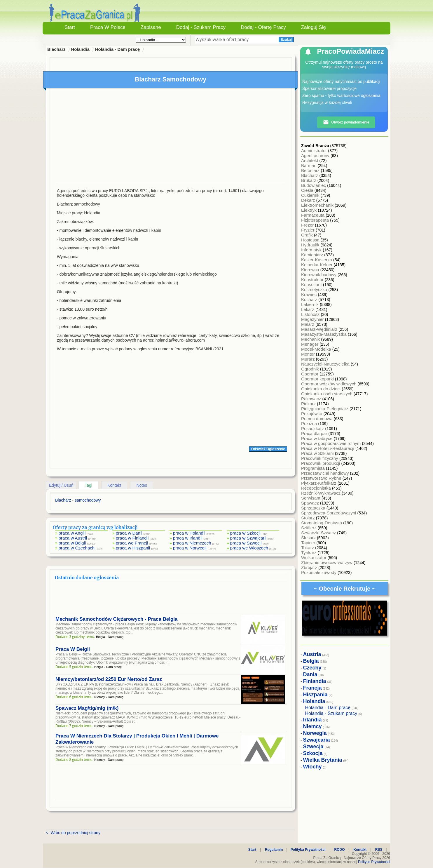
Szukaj (286, 40)
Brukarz (309, 180)
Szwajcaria (317, 740)
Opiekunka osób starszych (327, 394)
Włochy (312, 767)
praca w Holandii (189, 533)
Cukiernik (311, 195)
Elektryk (310, 210)
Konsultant (312, 285)
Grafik (308, 235)
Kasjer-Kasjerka (317, 260)
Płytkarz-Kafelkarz (319, 483)
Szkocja (313, 753)
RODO (340, 850)
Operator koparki (318, 379)
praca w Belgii (72, 543)
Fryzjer (308, 230)
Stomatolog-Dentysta (322, 523)
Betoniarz (311, 170)
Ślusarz (309, 538)
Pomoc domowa (317, 419)
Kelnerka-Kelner (317, 265)
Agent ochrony (316, 155)
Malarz (308, 324)
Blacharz (310, 175)
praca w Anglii (72, 533)
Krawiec (310, 294)
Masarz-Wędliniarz (320, 329)
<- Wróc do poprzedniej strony (73, 833)
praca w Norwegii (190, 548)
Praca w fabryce (317, 438)
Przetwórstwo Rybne (322, 478)
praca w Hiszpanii (133, 548)
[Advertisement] (171, 137)
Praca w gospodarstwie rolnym (331, 443)
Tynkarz (309, 553)
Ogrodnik (311, 369)
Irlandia (312, 720)
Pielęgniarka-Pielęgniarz (325, 409)
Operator (310, 374)
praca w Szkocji (245, 533)
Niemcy (312, 726)
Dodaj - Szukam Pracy (201, 27)
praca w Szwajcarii (248, 538)
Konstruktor (313, 280)
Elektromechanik (318, 205)
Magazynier (313, 319)
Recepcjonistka (317, 488)
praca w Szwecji (246, 543)
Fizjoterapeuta (316, 220)
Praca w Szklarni (318, 453)
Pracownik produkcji (321, 463)
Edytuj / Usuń (61, 485)
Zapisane (151, 27)
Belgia (311, 661)
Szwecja (313, 747)
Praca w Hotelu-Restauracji (328, 448)
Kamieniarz (313, 255)
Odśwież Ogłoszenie (268, 449)
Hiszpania (315, 695)
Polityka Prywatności (308, 850)
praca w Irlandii (188, 538)
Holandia (80, 49)
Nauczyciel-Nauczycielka (326, 364)
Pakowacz (312, 399)
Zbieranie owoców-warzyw (327, 562)
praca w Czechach (77, 548)
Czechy (312, 668)
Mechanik (311, 339)
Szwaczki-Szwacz (319, 533)
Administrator (315, 151)
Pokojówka (312, 414)
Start (70, 27)
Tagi (88, 485)
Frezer (308, 225)
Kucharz (310, 299)
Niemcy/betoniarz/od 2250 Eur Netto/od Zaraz (109, 679)
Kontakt (114, 485)
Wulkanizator (314, 557)
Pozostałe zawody (319, 572)
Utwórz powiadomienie (346, 122)
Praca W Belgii (73, 649)
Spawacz (311, 503)
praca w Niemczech (192, 543)
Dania (310, 674)
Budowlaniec (314, 185)
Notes (142, 485)
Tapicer (309, 543)
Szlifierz (309, 528)
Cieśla (308, 190)
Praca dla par (315, 433)
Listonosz (311, 314)
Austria (312, 654)
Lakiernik (310, 304)
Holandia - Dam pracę (117, 49)
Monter (309, 354)
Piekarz (309, 404)
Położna (310, 423)
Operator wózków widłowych (329, 384)
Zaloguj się (314, 27)
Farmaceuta (313, 215)
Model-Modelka (317, 349)
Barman (309, 165)
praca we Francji (132, 543)
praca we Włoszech (249, 548)
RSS (379, 850)
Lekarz (308, 309)
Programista (314, 468)
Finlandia (315, 681)
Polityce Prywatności (374, 862)
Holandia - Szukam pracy (331, 713)
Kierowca (311, 270)
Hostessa (311, 240)
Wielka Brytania (323, 760)
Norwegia (315, 733)
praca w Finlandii (132, 538)
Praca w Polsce (108, 27)
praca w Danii (129, 533)
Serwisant (311, 498)
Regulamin (274, 850)
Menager (310, 344)
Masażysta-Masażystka (324, 334)
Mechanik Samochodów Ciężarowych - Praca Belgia (117, 619)
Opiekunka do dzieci (321, 389)
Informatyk (312, 250)
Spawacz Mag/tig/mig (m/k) (87, 708)
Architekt (310, 160)
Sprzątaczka (314, 508)
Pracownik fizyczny (320, 458)
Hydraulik (311, 245)
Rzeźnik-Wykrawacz (321, 493)
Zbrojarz (310, 567)
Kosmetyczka (315, 289)
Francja (312, 688)
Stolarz (309, 518)
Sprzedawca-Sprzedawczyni (329, 513)
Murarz (309, 359)
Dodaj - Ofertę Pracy (263, 27)
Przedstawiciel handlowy (326, 473)
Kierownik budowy (319, 275)
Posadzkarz (313, 428)
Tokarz (308, 548)
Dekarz (309, 200)
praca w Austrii (73, 538)
